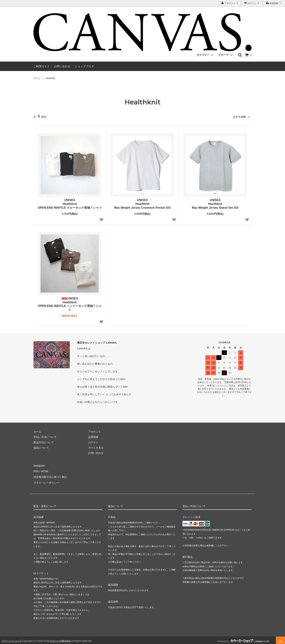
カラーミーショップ (12, 639)
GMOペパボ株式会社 (60, 639)
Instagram (39, 465)
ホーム (37, 78)
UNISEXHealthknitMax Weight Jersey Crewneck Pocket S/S (142, 204)
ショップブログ (84, 66)
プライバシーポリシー (46, 481)
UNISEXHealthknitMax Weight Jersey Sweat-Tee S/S (215, 204)
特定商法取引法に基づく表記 (50, 476)
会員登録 (274, 3)
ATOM (44, 471)
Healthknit (50, 78)
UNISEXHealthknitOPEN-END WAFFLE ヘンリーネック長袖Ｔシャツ (70, 304)
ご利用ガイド (42, 66)
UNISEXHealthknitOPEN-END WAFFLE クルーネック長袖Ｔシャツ (70, 204)
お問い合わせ (62, 66)
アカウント (230, 3)
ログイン (252, 3)
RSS (36, 471)
